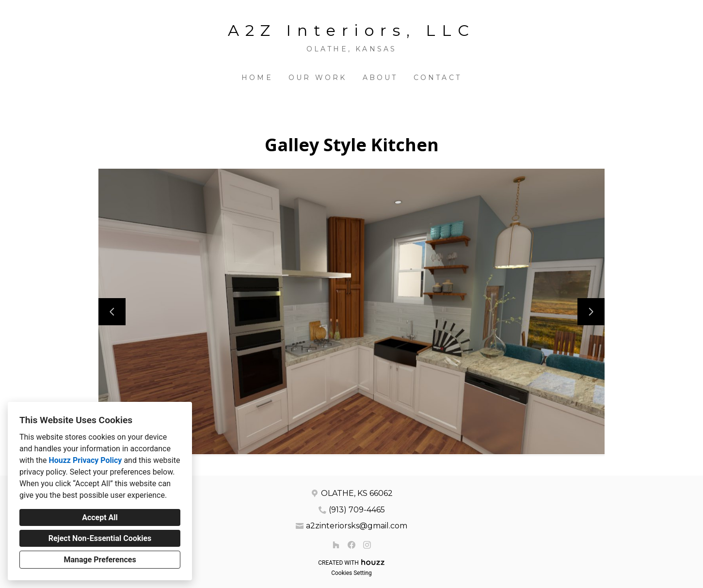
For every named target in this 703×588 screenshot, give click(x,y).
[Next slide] (591, 312)
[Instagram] (367, 545)
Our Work (318, 78)
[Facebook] (351, 545)
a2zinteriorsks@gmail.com (357, 526)
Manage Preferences (100, 560)
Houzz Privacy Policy (85, 460)
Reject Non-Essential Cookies (100, 538)
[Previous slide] (112, 312)
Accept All (100, 517)
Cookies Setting (351, 573)
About (380, 78)
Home (257, 78)
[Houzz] (336, 545)
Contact (438, 78)
